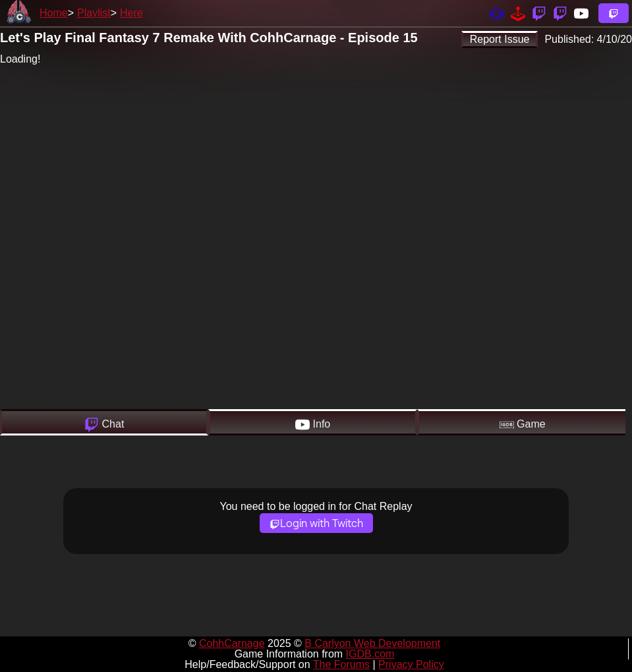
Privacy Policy (411, 664)
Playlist (94, 13)
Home (54, 13)
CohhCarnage (232, 643)
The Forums (341, 664)
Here (131, 13)
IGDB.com (370, 654)
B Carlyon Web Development (372, 643)
